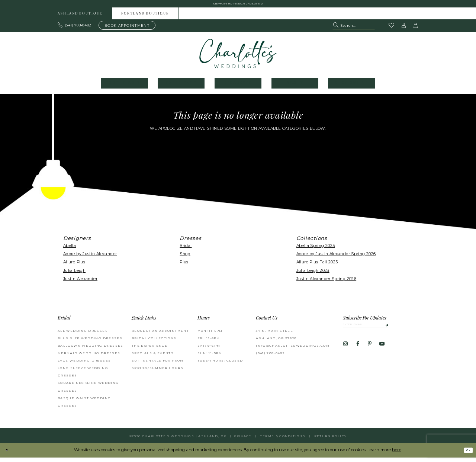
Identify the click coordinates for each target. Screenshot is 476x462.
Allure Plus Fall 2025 (317, 267)
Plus (184, 267)
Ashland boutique (80, 18)
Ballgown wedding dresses (91, 350)
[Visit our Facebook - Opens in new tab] (357, 352)
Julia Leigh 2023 (313, 275)
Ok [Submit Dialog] (466, 455)
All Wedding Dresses (83, 335)
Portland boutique (145, 18)
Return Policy (331, 440)
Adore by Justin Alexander (90, 258)
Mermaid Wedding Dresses (89, 357)
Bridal (186, 250)
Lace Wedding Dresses (84, 365)
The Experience (149, 350)
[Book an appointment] (127, 30)
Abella (70, 250)
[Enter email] (379, 330)
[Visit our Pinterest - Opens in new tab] (370, 352)
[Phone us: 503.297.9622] (75, 30)
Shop (185, 258)
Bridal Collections (154, 343)
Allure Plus (74, 267)
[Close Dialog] (8, 455)
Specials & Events (153, 357)
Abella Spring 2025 (316, 250)
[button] (404, 30)
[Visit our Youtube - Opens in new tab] (382, 352)
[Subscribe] (409, 330)
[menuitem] (80, 18)
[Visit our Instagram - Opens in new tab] (345, 352)
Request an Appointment (160, 335)
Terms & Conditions (283, 440)
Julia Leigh (74, 275)
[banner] (238, 58)
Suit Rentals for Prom (158, 365)
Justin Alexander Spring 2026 (326, 283)
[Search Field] (354, 30)
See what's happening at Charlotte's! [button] (238, 6)
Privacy (242, 440)
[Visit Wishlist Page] (391, 30)
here (397, 454)
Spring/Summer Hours (157, 372)
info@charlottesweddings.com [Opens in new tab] (293, 350)
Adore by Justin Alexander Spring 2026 (336, 258)
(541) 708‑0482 (270, 357)
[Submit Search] (336, 30)
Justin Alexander (80, 283)
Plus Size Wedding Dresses (90, 343)
